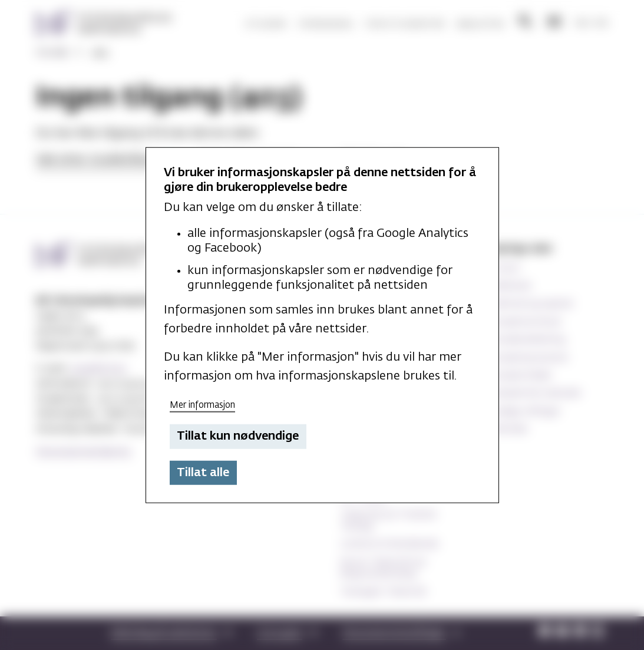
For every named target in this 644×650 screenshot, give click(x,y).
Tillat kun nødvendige (238, 436)
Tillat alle (203, 473)
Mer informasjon (202, 405)
